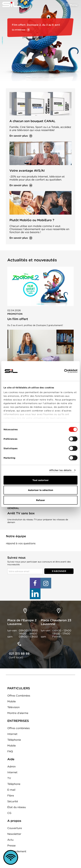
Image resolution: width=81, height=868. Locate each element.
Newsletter (14, 834)
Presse (11, 846)
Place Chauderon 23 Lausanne (56, 622)
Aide (11, 759)
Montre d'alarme (18, 713)
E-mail (11, 790)
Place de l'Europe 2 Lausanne (22, 622)
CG (9, 813)
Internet (12, 734)
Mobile (12, 701)
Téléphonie (14, 740)
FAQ (10, 751)
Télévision (13, 707)
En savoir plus (19, 136)
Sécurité (13, 801)
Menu (74, 5)
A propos (14, 821)
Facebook (35, 583)
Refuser (40, 500)
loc (25, 611)
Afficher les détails (60, 470)
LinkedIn (35, 594)
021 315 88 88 (19, 654)
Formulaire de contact (20, 548)
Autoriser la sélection (40, 490)
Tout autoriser (40, 480)
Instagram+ (46, 583)
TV (9, 778)
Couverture (15, 828)
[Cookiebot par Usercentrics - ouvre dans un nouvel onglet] (64, 371)
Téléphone (14, 784)
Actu (10, 840)
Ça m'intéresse (19, 30)
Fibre (11, 796)
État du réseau (17, 807)
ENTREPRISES (18, 721)
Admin (11, 767)
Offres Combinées (19, 696)
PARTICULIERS (19, 688)
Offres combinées (18, 728)
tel (19, 644)
